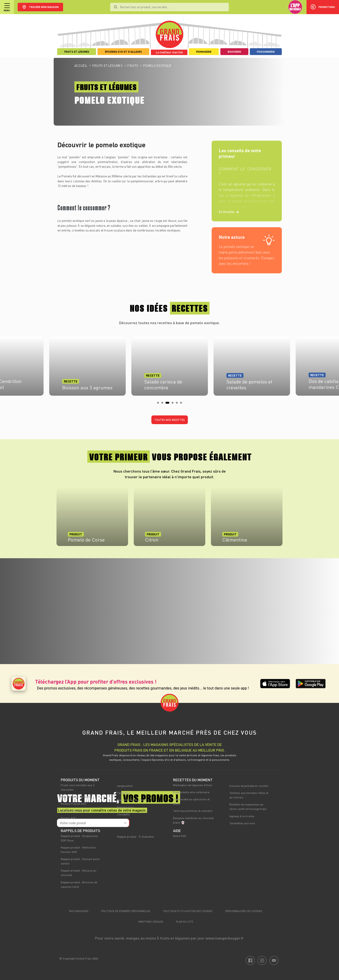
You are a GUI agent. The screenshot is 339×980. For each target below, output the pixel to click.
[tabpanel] (170, 365)
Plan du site (185, 922)
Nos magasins (79, 911)
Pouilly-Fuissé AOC (74, 804)
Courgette (123, 814)
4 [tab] (174, 404)
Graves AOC (69, 818)
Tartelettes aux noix (242, 823)
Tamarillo (123, 793)
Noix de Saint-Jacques (75, 797)
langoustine (125, 786)
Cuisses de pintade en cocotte (249, 786)
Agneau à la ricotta (242, 816)
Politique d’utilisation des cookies (188, 911)
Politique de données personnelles (126, 911)
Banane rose (125, 807)
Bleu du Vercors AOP (74, 811)
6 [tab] (182, 404)
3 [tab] (168, 404)
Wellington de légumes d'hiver (193, 785)
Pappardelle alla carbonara (191, 792)
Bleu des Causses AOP (132, 800)
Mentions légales (151, 922)
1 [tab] (159, 404)
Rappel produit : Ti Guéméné (135, 837)
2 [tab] (164, 404)
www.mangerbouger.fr (225, 938)
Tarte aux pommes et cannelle (193, 811)
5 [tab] (178, 404)
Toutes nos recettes (170, 420)
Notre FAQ (180, 836)
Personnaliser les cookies (244, 911)
